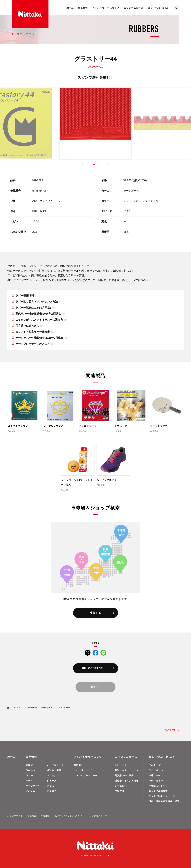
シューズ (52, 781)
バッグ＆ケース (55, 765)
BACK (95, 687)
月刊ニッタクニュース (127, 770)
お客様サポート (15, 816)
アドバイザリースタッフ (106, 8)
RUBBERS (32, 708)
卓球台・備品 (54, 770)
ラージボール (25, 34)
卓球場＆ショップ (158, 786)
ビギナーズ (155, 765)
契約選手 (79, 765)
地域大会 (120, 791)
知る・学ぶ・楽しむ (159, 8)
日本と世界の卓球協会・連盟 (164, 801)
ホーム (70, 8)
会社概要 (32, 816)
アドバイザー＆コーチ (86, 775)
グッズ (51, 786)
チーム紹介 (121, 786)
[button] (83, 164)
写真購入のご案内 (124, 775)
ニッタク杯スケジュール (162, 796)
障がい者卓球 (156, 781)
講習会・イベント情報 (127, 781)
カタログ (52, 791)
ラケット (31, 770)
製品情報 (83, 8)
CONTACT (95, 668)
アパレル (31, 791)
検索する (95, 613)
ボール (29, 781)
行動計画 (45, 816)
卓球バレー (155, 775)
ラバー (29, 775)
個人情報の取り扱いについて (68, 816)
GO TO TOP (170, 730)
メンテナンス (54, 775)
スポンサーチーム (83, 770)
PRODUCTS (18, 708)
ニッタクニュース (133, 8)
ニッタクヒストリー (97, 816)
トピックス (121, 765)
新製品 (29, 765)
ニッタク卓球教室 (158, 791)
